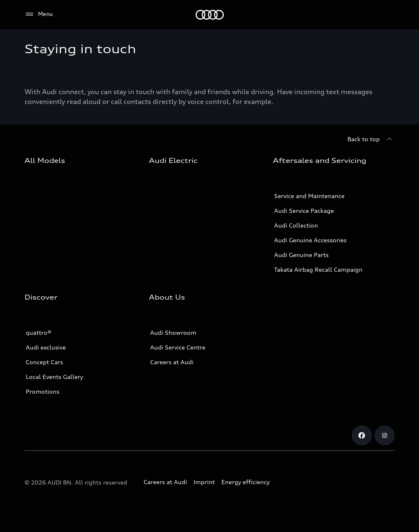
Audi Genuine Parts (301, 255)
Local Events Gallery (54, 377)
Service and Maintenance (309, 196)
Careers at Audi (172, 362)
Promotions (43, 391)
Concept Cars (44, 362)
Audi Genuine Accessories (310, 240)
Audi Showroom (173, 332)
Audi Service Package (304, 211)
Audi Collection (296, 225)
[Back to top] (371, 139)
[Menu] (39, 14)
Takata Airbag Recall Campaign (318, 269)
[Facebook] (362, 435)
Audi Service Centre (178, 347)
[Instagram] (385, 435)
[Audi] (210, 15)
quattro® (39, 332)
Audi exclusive (46, 347)
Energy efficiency (246, 482)
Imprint (204, 482)
